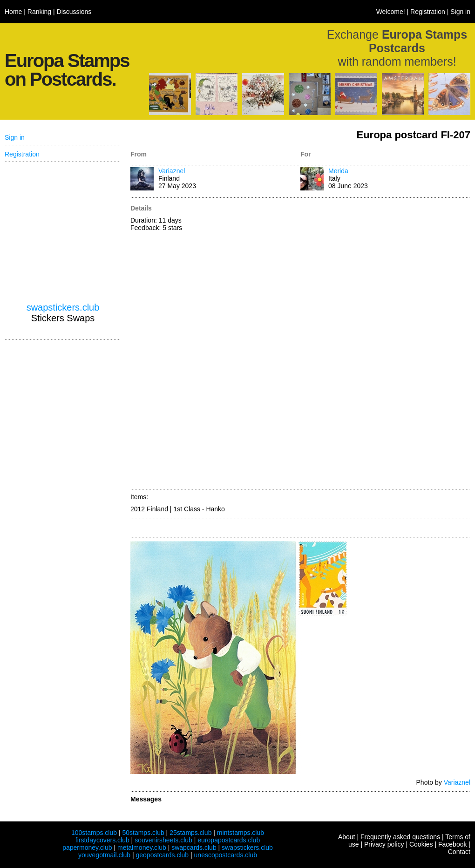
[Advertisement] (341, 344)
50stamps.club (143, 833)
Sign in (460, 12)
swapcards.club (194, 848)
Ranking (39, 12)
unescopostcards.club (226, 855)
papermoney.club (87, 848)
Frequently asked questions (400, 837)
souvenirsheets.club (163, 840)
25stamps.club (190, 833)
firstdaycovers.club (102, 840)
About (347, 837)
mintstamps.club (241, 833)
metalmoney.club (142, 848)
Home (13, 12)
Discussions (74, 12)
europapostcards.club (229, 840)
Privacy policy (384, 844)
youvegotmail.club (104, 855)
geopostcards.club (163, 855)
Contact (459, 852)
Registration (428, 12)
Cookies (421, 844)
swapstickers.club (63, 307)
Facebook (452, 844)
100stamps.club (94, 833)
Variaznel (172, 171)
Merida (338, 171)
